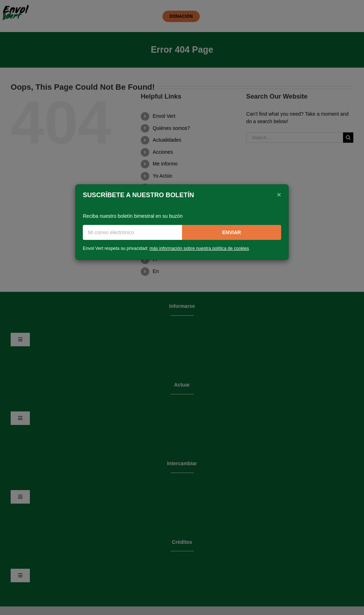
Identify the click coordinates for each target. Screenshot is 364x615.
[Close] (279, 194)
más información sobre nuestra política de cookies (199, 248)
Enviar (232, 232)
